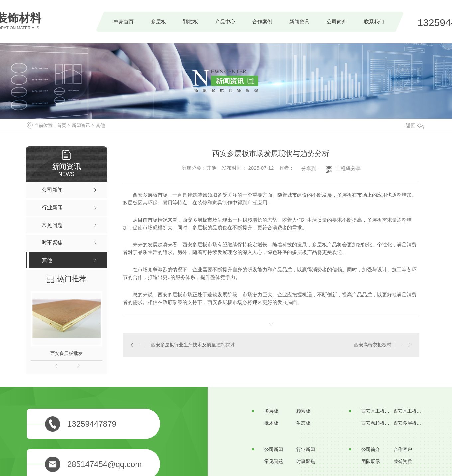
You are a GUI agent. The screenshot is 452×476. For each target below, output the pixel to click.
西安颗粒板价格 (378, 423)
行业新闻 (306, 449)
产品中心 (225, 21)
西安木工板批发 (410, 411)
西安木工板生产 (378, 411)
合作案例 (262, 21)
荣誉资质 (403, 461)
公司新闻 (274, 449)
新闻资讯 (299, 21)
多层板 (158, 21)
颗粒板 (191, 21)
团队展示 (371, 461)
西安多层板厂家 (410, 423)
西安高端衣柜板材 (373, 345)
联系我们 (374, 21)
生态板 (303, 423)
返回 (415, 126)
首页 (62, 125)
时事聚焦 (306, 461)
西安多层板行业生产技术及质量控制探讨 (193, 345)
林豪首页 (124, 21)
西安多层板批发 (66, 353)
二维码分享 (348, 168)
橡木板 (271, 423)
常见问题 (274, 461)
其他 (100, 125)
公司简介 (337, 21)
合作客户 (403, 449)
